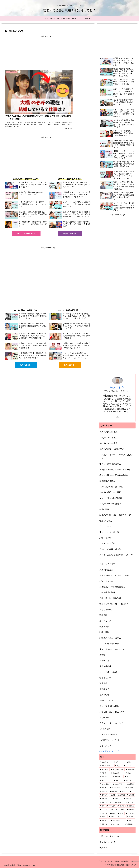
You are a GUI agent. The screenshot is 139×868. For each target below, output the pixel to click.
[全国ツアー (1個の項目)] (106, 780)
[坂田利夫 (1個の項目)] (104, 795)
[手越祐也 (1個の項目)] (129, 773)
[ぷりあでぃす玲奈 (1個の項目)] (118, 810)
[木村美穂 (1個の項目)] (104, 824)
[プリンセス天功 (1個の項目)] (118, 821)
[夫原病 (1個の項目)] (131, 817)
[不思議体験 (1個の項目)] (129, 824)
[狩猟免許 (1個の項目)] (131, 810)
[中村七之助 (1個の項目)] (112, 806)
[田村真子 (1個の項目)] (118, 777)
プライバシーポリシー (109, 842)
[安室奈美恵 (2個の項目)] (130, 770)
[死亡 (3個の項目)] (131, 762)
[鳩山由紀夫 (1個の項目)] (117, 773)
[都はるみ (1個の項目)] (130, 777)
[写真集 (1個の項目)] (104, 821)
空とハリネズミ (117, 387)
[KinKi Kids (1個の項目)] (114, 791)
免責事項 (103, 848)
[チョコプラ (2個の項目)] (104, 770)
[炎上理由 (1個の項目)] (131, 806)
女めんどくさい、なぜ (109, 751)
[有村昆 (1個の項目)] (104, 773)
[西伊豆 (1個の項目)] (122, 806)
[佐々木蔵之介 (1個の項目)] (105, 784)
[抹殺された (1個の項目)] (119, 802)
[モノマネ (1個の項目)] (130, 802)
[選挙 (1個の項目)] (131, 821)
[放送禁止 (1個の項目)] (131, 795)
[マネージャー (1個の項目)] (117, 824)
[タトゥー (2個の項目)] (120, 770)
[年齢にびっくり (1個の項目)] (106, 802)
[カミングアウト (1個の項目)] (119, 784)
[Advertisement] (48, 53)
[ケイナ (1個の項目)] (122, 817)
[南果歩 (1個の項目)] (113, 813)
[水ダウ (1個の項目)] (104, 788)
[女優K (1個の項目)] (103, 817)
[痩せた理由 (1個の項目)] (129, 788)
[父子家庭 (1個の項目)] (121, 795)
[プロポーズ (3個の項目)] (106, 762)
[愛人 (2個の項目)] (119, 766)
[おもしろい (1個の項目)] (130, 813)
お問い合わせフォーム (109, 836)
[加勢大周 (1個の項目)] (129, 780)
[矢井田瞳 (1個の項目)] (131, 784)
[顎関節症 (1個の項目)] (104, 791)
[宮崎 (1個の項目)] (103, 806)
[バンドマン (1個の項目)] (105, 810)
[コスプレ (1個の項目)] (104, 813)
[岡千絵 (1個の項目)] (117, 799)
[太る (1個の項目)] (132, 791)
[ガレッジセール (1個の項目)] (116, 788)
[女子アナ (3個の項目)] (119, 762)
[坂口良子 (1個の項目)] (124, 791)
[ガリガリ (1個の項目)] (129, 799)
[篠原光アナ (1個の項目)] (106, 777)
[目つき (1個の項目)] (112, 817)
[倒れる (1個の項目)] (121, 813)
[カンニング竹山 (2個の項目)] (107, 766)
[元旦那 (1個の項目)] (113, 795)
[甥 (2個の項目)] (113, 770)
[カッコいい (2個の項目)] (129, 766)
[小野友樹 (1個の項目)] (105, 799)
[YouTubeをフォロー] (117, 416)
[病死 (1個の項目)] (118, 780)
